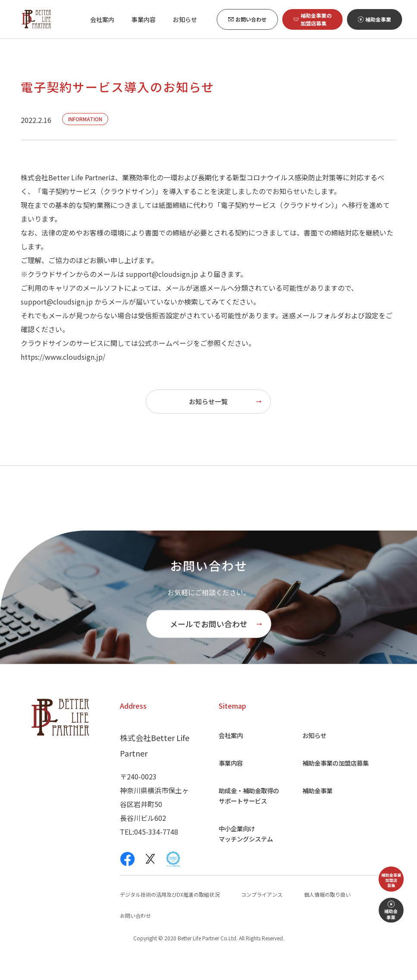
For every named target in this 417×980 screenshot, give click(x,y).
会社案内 (226, 759)
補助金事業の (337, 786)
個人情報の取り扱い (327, 918)
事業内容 (226, 786)
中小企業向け (243, 857)
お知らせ (313, 759)
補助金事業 (316, 814)
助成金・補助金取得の (247, 819)
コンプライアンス (262, 918)
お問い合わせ (135, 939)
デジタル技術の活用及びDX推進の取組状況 (170, 918)
